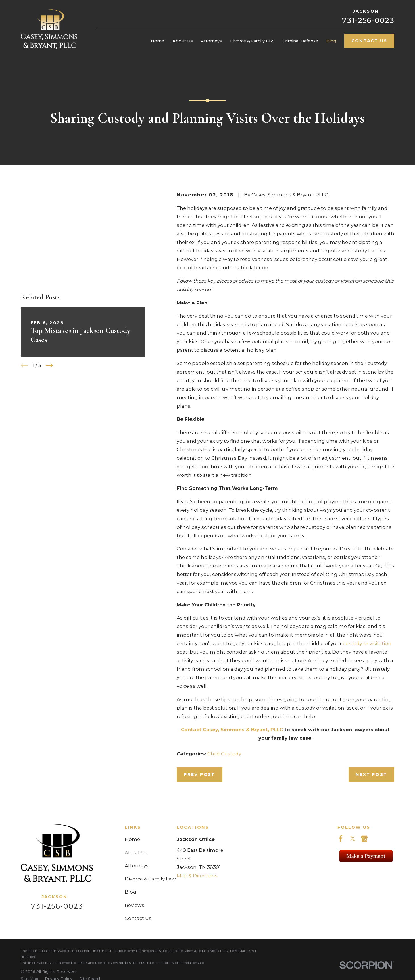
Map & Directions (197, 876)
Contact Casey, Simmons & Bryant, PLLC (232, 730)
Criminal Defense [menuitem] (300, 41)
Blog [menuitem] (331, 41)
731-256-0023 (368, 20)
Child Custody (224, 754)
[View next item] (49, 291)
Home (132, 839)
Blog (131, 892)
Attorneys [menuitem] (211, 41)
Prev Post (200, 774)
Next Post (371, 774)
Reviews (134, 905)
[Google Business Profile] (364, 839)
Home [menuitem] (158, 41)
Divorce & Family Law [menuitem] (252, 41)
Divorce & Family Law (150, 879)
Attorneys (137, 866)
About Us (136, 853)
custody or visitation (367, 643)
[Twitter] (353, 839)
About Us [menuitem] (183, 41)
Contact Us (369, 41)
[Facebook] (341, 839)
